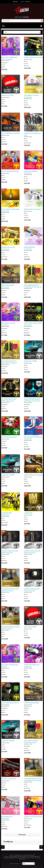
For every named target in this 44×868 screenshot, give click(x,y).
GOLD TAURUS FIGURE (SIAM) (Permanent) (10, 210)
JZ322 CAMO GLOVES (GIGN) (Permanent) (33, 324)
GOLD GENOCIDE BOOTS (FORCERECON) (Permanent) (33, 286)
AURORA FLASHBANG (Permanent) (31, 172)
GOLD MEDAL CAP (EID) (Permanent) (31, 96)
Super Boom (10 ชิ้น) (7, 95)
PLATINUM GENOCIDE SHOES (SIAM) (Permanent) (10, 590)
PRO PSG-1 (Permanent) (9, 779)
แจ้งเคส (16, 864)
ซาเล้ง (3, 483)
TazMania (4, 333)
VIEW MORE (22, 835)
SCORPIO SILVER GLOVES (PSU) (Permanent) (32, 590)
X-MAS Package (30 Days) (9, 437)
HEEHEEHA (27, 257)
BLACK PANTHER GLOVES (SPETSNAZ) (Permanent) (32, 400)
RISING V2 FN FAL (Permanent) (33, 57)
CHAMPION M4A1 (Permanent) (7, 514)
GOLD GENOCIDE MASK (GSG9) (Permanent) (31, 742)
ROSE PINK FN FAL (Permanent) (7, 818)
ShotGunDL (4, 257)
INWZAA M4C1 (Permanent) (32, 209)
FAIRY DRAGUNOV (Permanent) (30, 248)
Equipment (4, 63)
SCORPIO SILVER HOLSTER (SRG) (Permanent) (10, 552)
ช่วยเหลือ (12, 864)
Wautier (4, 371)
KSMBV (26, 181)
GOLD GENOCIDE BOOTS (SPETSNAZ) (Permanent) (9, 362)
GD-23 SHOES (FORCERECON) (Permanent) (33, 438)
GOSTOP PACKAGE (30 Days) (10, 171)
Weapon (4, 291)
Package (4, 441)
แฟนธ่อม (3, 180)
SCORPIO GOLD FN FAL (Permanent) (8, 248)
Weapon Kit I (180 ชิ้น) (30, 361)
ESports (28, 2)
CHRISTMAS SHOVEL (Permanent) (8, 286)
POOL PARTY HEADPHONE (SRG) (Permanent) (9, 58)
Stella (26, 369)
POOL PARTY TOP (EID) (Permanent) (8, 324)
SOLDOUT (26, 66)
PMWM (26, 561)
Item (26, 62)
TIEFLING (26, 409)
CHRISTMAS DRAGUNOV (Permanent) (32, 704)
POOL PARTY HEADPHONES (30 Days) (10, 666)
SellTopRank (28, 143)
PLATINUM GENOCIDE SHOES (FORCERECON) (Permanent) (33, 780)
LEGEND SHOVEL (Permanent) (33, 475)
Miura (3, 67)
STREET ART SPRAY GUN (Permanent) (32, 666)
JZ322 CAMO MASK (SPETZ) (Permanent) (10, 704)
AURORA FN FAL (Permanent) (33, 817)
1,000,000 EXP (28, 513)
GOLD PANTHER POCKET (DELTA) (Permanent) (9, 400)
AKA (3, 104)
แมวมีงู (3, 219)
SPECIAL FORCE (5, 61)
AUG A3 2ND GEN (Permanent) (10, 133)
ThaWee (26, 105)
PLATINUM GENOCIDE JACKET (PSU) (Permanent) (11, 628)
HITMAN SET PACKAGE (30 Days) (32, 134)
